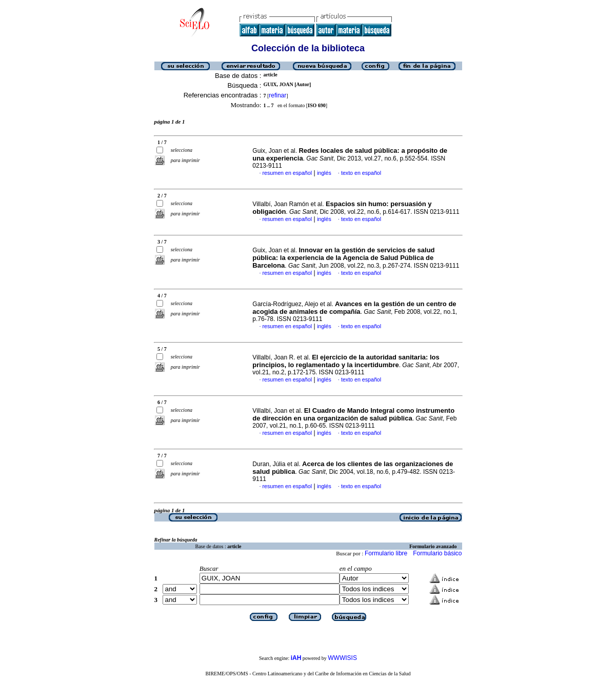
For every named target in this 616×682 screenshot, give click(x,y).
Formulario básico (437, 553)
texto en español (361, 173)
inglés (324, 173)
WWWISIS (342, 658)
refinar (277, 95)
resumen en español (287, 173)
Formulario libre (386, 553)
